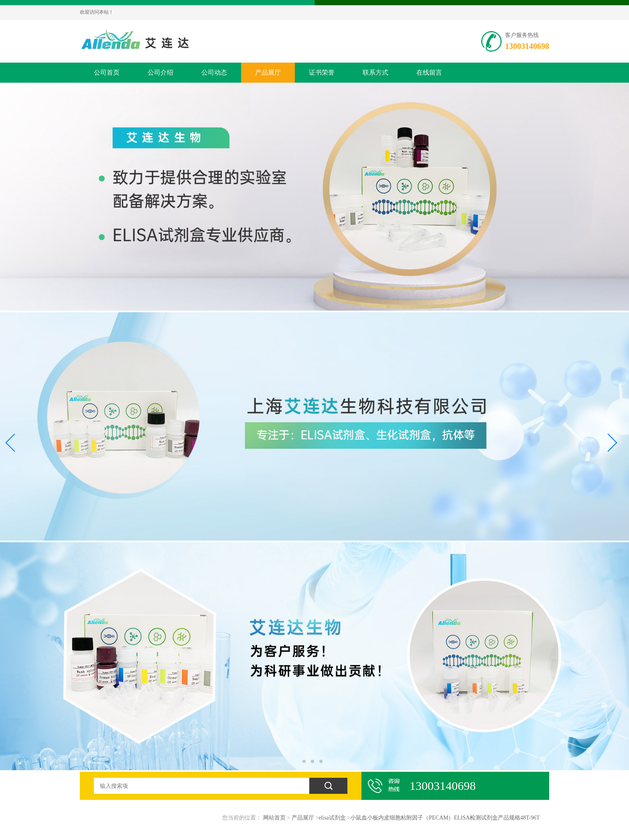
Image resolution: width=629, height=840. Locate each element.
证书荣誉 (322, 72)
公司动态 (214, 72)
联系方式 (375, 72)
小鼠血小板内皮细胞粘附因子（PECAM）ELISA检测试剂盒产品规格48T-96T (445, 818)
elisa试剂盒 (332, 818)
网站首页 (274, 818)
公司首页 (107, 72)
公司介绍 (160, 72)
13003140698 (527, 46)
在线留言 (429, 72)
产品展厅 (268, 72)
